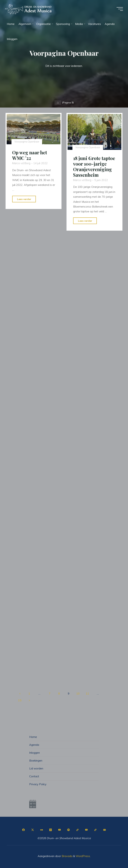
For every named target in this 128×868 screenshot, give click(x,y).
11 (88, 694)
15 (20, 700)
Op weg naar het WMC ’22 (30, 155)
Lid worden (36, 768)
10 (78, 694)
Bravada (67, 855)
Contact (34, 776)
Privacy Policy (38, 784)
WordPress (83, 855)
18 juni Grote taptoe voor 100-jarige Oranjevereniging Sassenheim (94, 166)
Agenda (34, 745)
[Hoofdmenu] (119, 9)
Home (33, 737)
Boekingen (36, 760)
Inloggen (35, 752)
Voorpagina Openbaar (27, 142)
